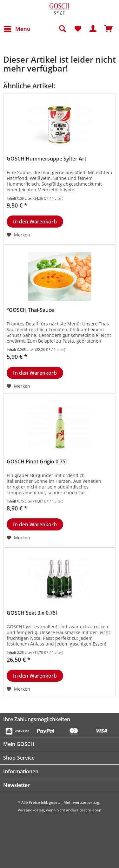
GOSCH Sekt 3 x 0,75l (32, 613)
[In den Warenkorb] (35, 222)
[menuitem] (17, 29)
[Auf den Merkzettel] (18, 235)
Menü (17, 28)
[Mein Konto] (93, 29)
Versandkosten (31, 810)
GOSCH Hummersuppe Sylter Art (46, 159)
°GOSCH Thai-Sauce (30, 310)
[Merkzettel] (78, 29)
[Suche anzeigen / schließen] (62, 29)
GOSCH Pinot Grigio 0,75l (37, 462)
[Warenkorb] (109, 29)
